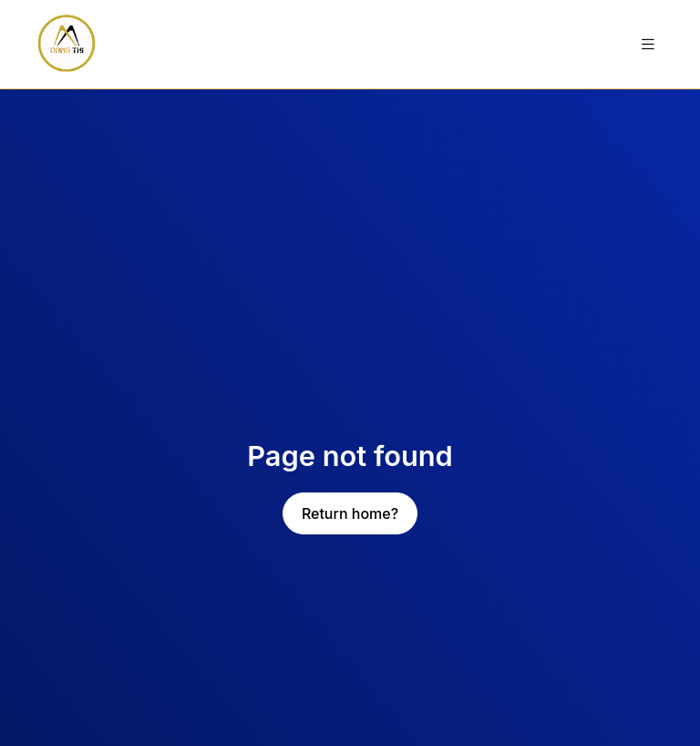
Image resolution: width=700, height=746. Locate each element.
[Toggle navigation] (648, 44)
